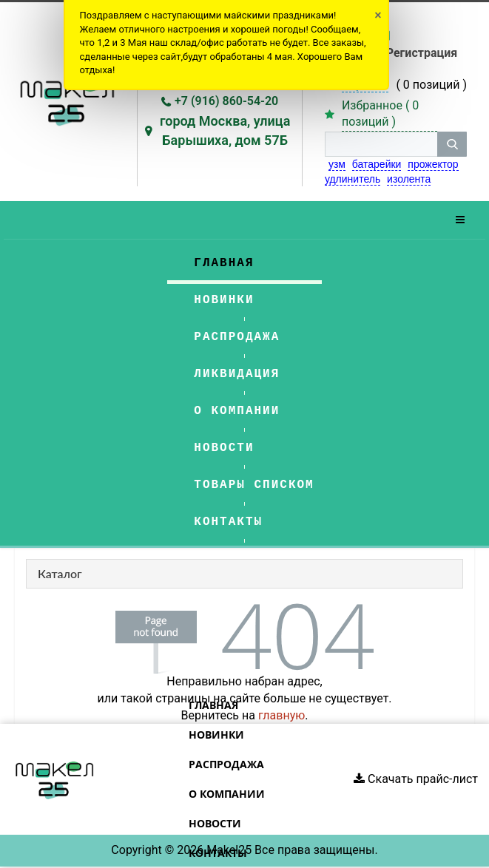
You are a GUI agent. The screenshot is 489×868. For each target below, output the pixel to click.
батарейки (377, 164)
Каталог (60, 573)
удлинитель (353, 179)
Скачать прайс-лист (416, 779)
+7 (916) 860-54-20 (226, 101)
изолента (409, 179)
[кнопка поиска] (452, 144)
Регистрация (422, 53)
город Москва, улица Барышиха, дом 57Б (225, 130)
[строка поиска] (381, 144)
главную (281, 715)
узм (337, 164)
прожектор (433, 164)
